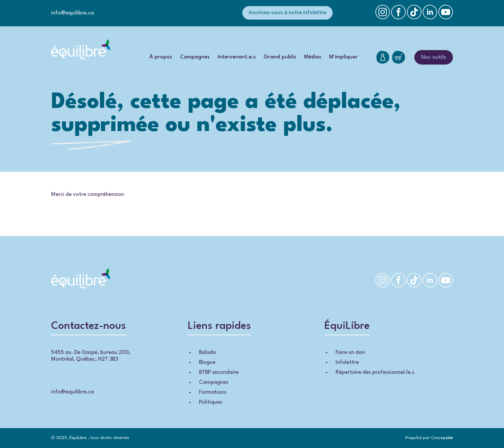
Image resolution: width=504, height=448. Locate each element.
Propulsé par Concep (429, 438)
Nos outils (434, 57)
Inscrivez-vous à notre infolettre (288, 13)
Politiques (211, 402)
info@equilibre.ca (72, 13)
